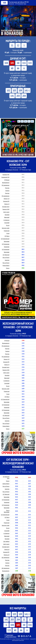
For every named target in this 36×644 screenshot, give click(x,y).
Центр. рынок (6, 212)
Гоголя (8, 233)
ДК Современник (6, 185)
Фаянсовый (7, 217)
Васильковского (6, 183)
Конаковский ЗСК (5, 177)
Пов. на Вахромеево (7, 511)
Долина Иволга (6, 265)
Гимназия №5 (6, 201)
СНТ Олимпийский (5, 239)
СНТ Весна (7, 236)
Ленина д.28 (7, 199)
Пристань (7, 188)
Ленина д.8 (7, 204)
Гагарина (7, 191)
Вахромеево (7, 241)
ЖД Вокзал (7, 180)
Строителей (7, 223)
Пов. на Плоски (6, 257)
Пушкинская (7, 231)
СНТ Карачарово (6, 244)
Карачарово (7, 247)
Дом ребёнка (6, 541)
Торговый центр (6, 207)
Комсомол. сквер (6, 228)
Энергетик (7, 260)
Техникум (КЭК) (6, 209)
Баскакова (7, 215)
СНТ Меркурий (6, 255)
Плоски (8, 268)
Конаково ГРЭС (6, 175)
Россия (8, 225)
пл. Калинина (6, 220)
